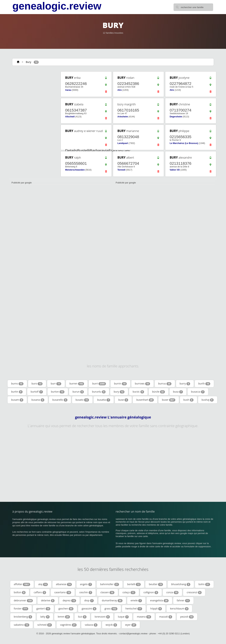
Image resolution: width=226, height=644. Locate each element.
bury (119, 392)
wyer (131, 625)
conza (172, 592)
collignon (151, 592)
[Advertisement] (34, 124)
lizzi (82, 617)
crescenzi (194, 592)
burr (56, 384)
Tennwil (121, 170)
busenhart (145, 400)
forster (21, 609)
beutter (156, 584)
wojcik (111, 625)
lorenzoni (102, 617)
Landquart (123, 143)
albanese (64, 584)
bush (188, 400)
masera (144, 617)
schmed (45, 625)
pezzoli (187, 617)
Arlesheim (123, 117)
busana (38, 400)
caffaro (40, 592)
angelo (86, 584)
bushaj (208, 400)
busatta (104, 400)
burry (185, 384)
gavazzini (89, 609)
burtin (17, 392)
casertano (63, 592)
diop (89, 600)
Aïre (120, 90)
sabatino (22, 625)
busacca (198, 392)
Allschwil (70, 117)
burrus (165, 384)
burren (77, 384)
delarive (48, 600)
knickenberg (23, 617)
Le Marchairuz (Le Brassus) (184, 143)
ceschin (86, 592)
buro (37, 384)
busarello (60, 400)
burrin (120, 384)
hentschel (134, 609)
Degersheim (176, 117)
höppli (156, 609)
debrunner (23, 600)
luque (123, 617)
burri (99, 384)
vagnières (68, 625)
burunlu (99, 392)
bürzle (159, 392)
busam (17, 400)
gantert (43, 609)
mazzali (166, 617)
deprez (69, 600)
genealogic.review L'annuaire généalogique (113, 417)
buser (169, 400)
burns (17, 384)
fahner (183, 600)
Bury (28, 62)
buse (123, 400)
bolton (20, 592)
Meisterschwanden (75, 170)
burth (204, 384)
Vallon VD (175, 170)
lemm (64, 617)
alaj (43, 584)
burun (78, 392)
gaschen (66, 609)
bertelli (134, 584)
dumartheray (112, 600)
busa (178, 392)
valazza (91, 625)
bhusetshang (181, 584)
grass (111, 609)
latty (45, 617)
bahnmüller (110, 584)
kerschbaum (179, 609)
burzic (138, 392)
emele (136, 600)
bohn (204, 584)
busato (82, 400)
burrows (142, 384)
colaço (129, 592)
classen (107, 592)
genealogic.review (57, 6)
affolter (22, 584)
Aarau (68, 90)
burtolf (37, 392)
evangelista (159, 600)
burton (58, 392)
